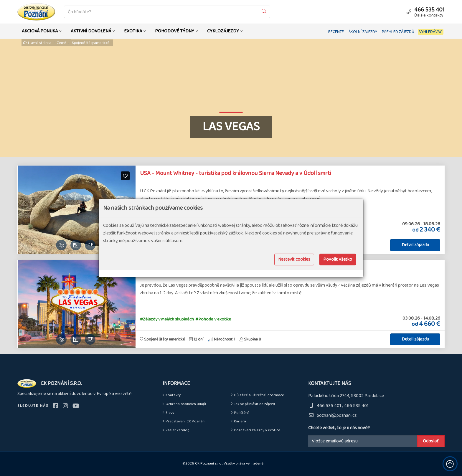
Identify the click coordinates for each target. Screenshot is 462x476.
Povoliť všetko (338, 259)
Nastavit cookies (294, 259)
